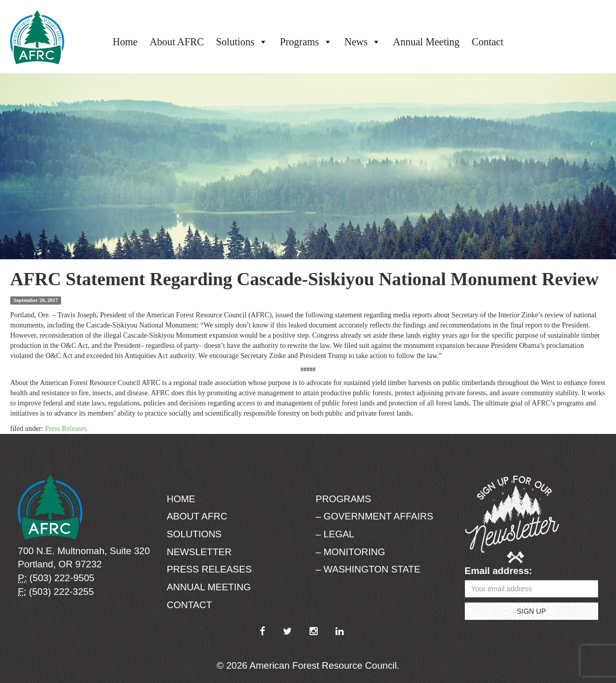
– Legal (335, 534)
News (363, 42)
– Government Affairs (374, 516)
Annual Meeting (426, 42)
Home (125, 42)
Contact (488, 42)
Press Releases (66, 429)
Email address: (499, 571)
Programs (306, 42)
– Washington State (368, 569)
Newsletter (200, 552)
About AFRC (177, 42)
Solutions (242, 42)
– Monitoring (350, 552)
